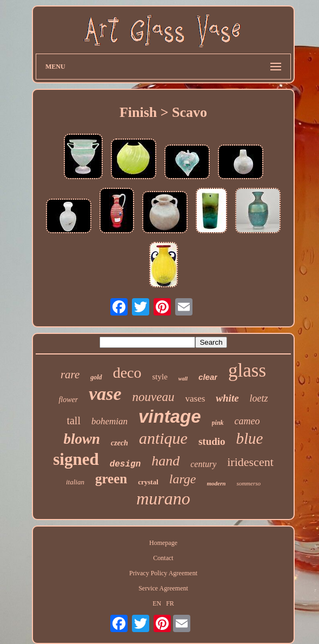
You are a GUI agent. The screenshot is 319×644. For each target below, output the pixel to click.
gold (96, 377)
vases (195, 399)
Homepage (163, 543)
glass (247, 370)
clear (208, 377)
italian (75, 482)
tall (74, 420)
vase (105, 394)
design (125, 464)
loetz (259, 398)
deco (127, 373)
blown (82, 439)
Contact (163, 558)
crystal (148, 482)
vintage (170, 416)
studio (212, 441)
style (159, 377)
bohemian (109, 421)
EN (157, 603)
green (111, 479)
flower (68, 400)
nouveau (154, 397)
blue (250, 438)
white (227, 398)
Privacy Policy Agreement (163, 573)
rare (70, 374)
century (203, 464)
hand (165, 461)
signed (76, 459)
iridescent (250, 462)
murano (163, 498)
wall (183, 379)
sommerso (248, 483)
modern (217, 483)
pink (218, 423)
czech (119, 443)
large (183, 479)
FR (170, 603)
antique (163, 438)
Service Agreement (163, 588)
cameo (247, 421)
